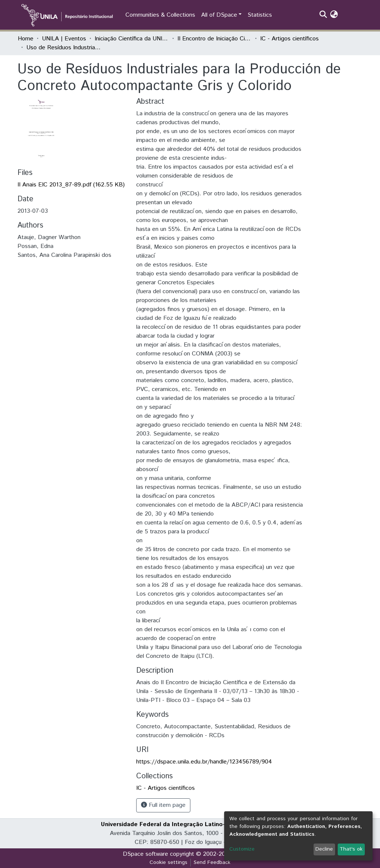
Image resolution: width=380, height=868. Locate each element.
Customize (242, 849)
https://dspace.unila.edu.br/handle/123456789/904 (204, 762)
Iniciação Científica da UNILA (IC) (132, 39)
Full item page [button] (163, 805)
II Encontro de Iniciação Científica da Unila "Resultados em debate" (214, 39)
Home (26, 39)
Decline (324, 849)
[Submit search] (323, 15)
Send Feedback (212, 862)
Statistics (260, 15)
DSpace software (145, 854)
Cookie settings (168, 862)
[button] (334, 15)
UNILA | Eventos (64, 39)
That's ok (351, 849)
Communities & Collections (160, 15)
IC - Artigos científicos (289, 39)
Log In (349, 15)
